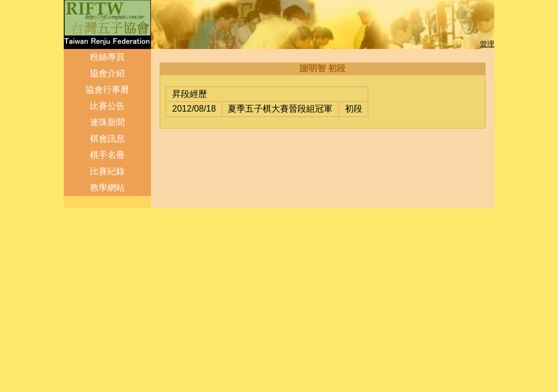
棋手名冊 (107, 155)
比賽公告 (107, 106)
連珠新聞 (107, 122)
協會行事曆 (107, 90)
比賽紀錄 (107, 171)
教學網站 (107, 188)
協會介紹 (107, 73)
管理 (487, 44)
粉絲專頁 (107, 57)
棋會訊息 (107, 139)
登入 (72, 202)
